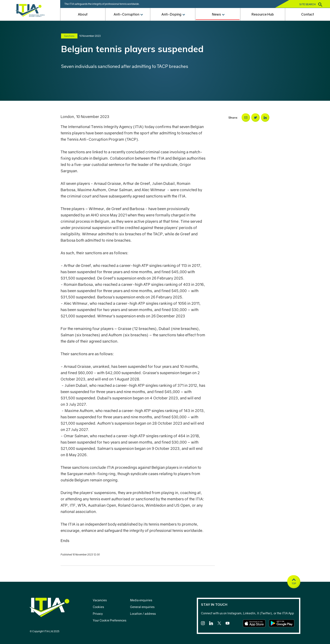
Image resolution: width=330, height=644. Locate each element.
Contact (308, 14)
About (83, 14)
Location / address (143, 614)
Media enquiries (141, 600)
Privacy (98, 614)
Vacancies (100, 600)
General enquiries (142, 607)
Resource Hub (263, 14)
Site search (311, 5)
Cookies (98, 607)
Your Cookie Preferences (110, 620)
